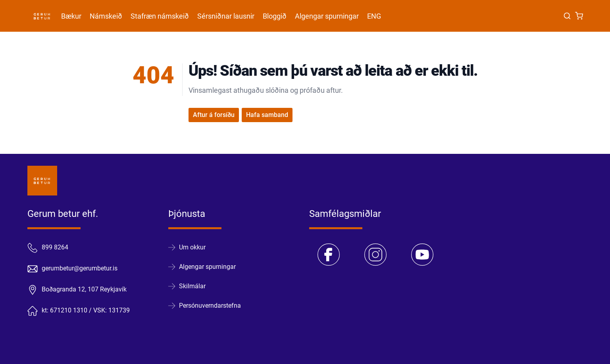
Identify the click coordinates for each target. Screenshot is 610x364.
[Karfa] (579, 16)
